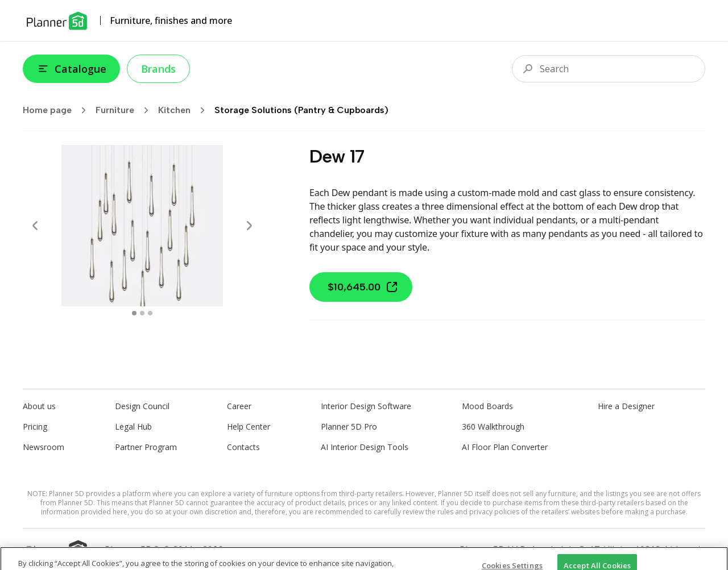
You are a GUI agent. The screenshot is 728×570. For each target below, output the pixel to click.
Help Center (249, 427)
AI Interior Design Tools (365, 447)
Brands (158, 69)
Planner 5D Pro (349, 427)
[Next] (249, 226)
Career (239, 406)
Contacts (243, 447)
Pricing (35, 427)
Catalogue (71, 69)
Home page (58, 110)
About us (39, 406)
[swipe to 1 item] (142, 313)
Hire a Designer (626, 406)
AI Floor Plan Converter (505, 447)
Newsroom (44, 447)
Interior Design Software (366, 406)
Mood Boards (487, 406)
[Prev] (35, 226)
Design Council (142, 406)
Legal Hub (133, 427)
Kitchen (185, 110)
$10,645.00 (363, 287)
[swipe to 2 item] (150, 313)
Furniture (126, 110)
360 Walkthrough (493, 427)
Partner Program (146, 447)
